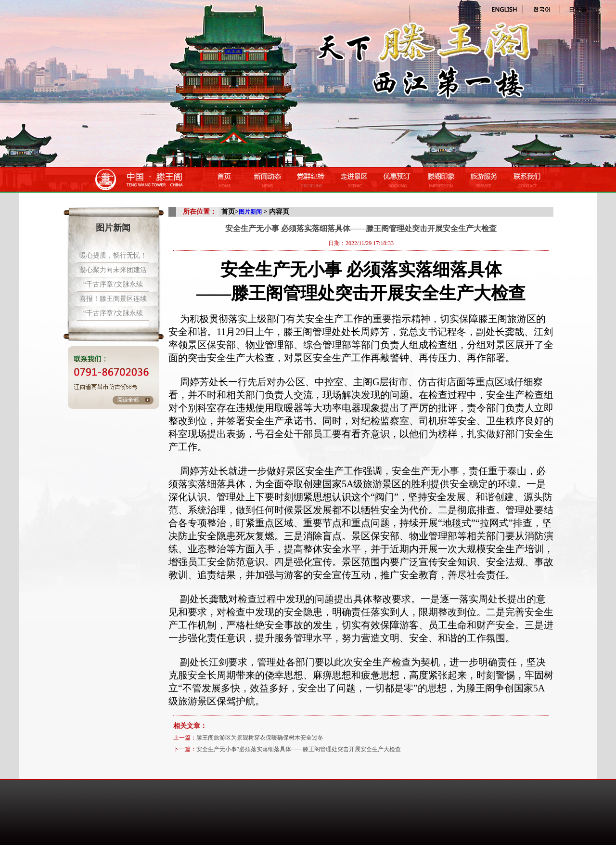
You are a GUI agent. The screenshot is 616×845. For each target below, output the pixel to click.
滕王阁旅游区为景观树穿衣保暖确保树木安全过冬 (260, 738)
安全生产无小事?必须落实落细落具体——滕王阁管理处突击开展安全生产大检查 (299, 749)
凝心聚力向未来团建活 (113, 270)
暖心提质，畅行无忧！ (113, 255)
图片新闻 (250, 212)
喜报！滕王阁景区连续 (113, 299)
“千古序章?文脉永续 (113, 284)
